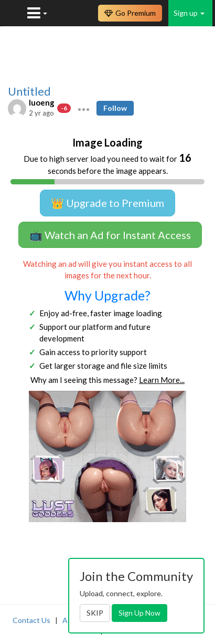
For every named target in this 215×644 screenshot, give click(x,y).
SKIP (95, 613)
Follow (115, 108)
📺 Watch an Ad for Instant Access (110, 235)
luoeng (42, 102)
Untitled (29, 91)
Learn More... (162, 380)
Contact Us (31, 620)
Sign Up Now (139, 613)
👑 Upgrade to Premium (107, 203)
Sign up (189, 13)
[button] (84, 108)
